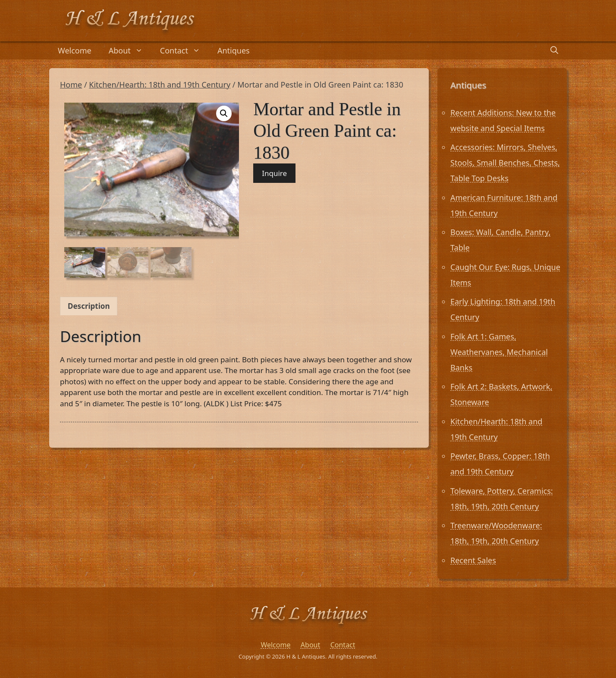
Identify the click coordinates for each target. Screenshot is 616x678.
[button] (224, 113)
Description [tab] (89, 306)
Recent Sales (473, 560)
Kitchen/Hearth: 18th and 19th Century (160, 85)
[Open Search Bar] (554, 50)
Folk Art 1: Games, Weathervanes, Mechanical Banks (499, 352)
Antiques (234, 50)
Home (71, 85)
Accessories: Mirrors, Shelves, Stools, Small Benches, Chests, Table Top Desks (505, 163)
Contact (184, 50)
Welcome (75, 50)
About (130, 50)
